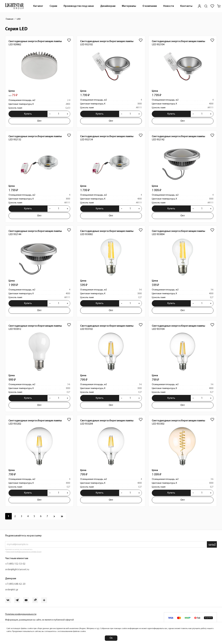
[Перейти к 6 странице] (41, 516)
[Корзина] (219, 6)
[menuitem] (38, 6)
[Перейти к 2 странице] (15, 516)
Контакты (186, 6)
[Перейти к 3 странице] (21, 516)
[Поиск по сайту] (206, 6)
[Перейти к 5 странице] (34, 516)
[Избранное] (212, 6)
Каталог (38, 6)
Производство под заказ (79, 6)
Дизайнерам (108, 6)
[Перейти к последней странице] (62, 516)
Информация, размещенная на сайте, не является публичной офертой (39, 620)
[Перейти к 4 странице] (28, 516)
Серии (53, 6)
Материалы (129, 6)
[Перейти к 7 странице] (47, 516)
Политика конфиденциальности (21, 614)
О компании (150, 6)
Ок (111, 638)
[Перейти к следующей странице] (54, 516)
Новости (169, 6)
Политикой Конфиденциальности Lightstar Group (24, 552)
